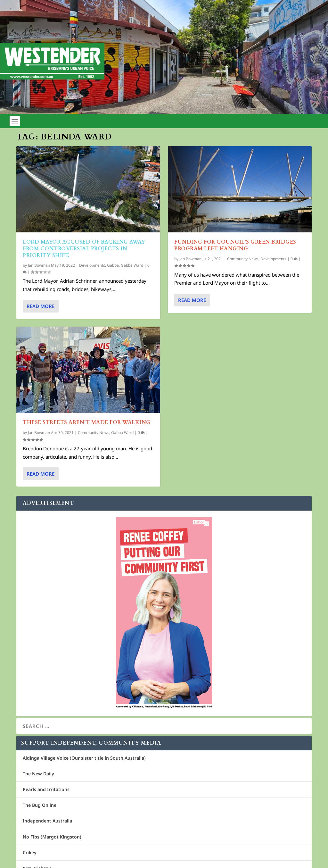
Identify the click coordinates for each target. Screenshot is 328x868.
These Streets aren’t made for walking (87, 422)
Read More (41, 306)
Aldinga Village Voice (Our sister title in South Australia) (84, 758)
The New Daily (38, 774)
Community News (94, 433)
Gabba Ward (132, 265)
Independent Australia (47, 821)
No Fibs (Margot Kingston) (52, 837)
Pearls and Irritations (46, 789)
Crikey (30, 852)
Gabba (113, 265)
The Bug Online (40, 805)
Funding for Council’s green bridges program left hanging (235, 245)
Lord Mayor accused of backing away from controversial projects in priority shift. (84, 249)
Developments (92, 265)
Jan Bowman (39, 265)
